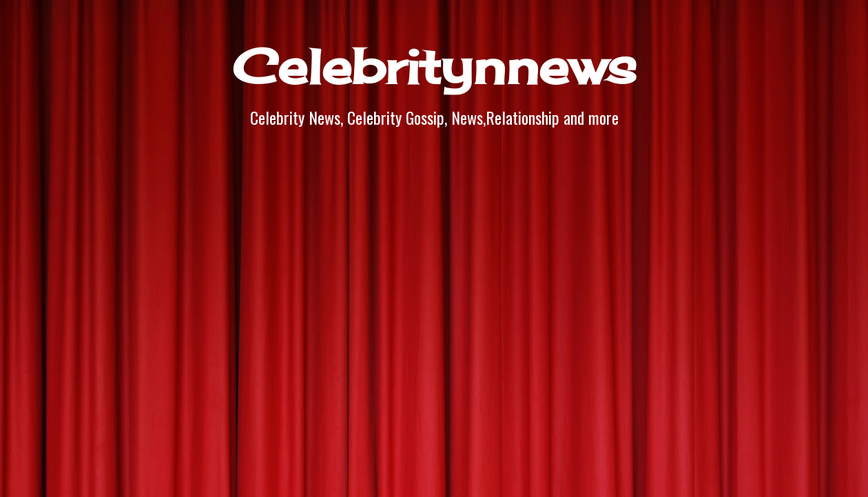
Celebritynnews (434, 66)
